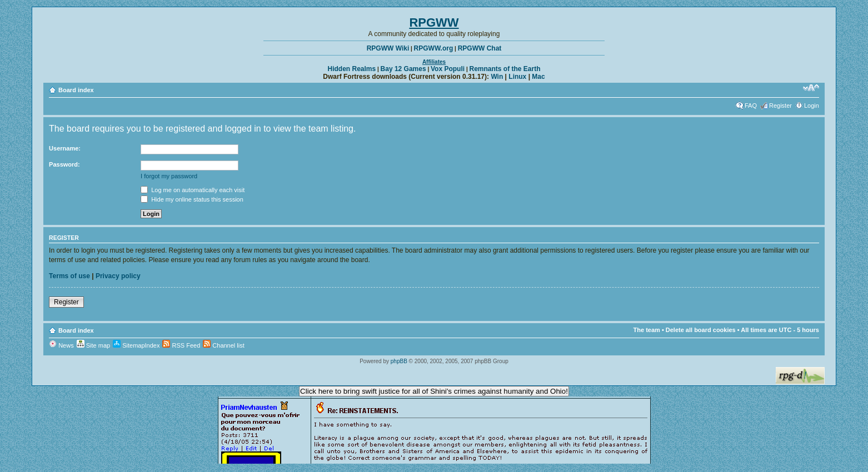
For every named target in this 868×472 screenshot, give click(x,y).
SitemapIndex (136, 345)
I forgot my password (169, 176)
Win (497, 77)
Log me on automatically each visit (193, 190)
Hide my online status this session (192, 199)
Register (780, 106)
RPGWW (434, 22)
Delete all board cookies (701, 330)
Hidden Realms (352, 69)
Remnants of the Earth (505, 69)
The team (647, 330)
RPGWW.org (434, 48)
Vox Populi (448, 69)
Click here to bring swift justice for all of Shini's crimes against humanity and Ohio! (434, 391)
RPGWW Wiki (388, 48)
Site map (93, 345)
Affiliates (434, 62)
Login (812, 106)
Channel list (224, 345)
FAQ (751, 106)
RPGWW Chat (480, 48)
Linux (517, 77)
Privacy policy (118, 276)
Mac (538, 77)
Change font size (811, 88)
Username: (65, 148)
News (61, 345)
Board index (76, 90)
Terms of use (69, 276)
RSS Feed (181, 345)
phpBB (399, 361)
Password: (64, 164)
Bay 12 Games (403, 69)
